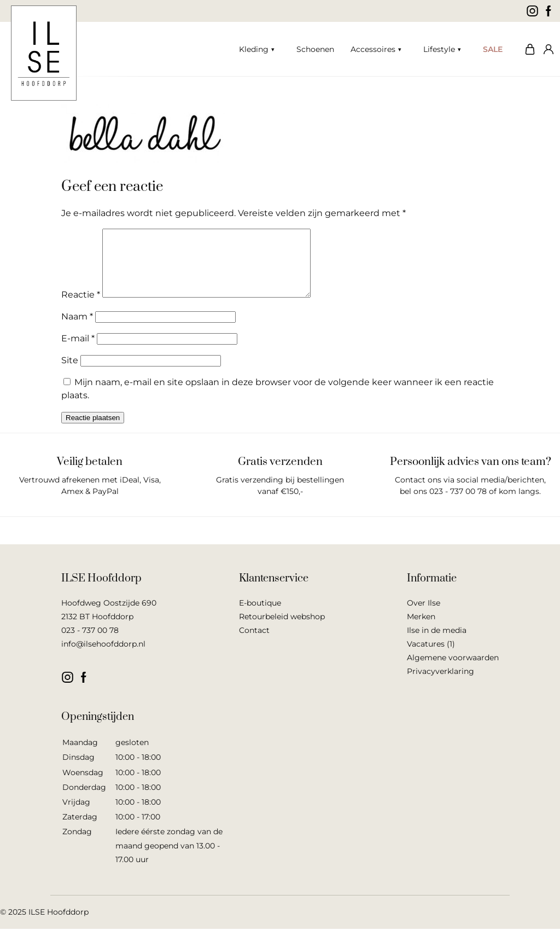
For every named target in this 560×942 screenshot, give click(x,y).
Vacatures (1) (431, 657)
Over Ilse (424, 616)
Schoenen (315, 49)
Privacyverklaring (441, 684)
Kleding (254, 49)
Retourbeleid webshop (282, 630)
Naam (77, 330)
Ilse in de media (437, 643)
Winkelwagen (527, 49)
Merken (421, 630)
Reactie (81, 308)
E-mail (78, 351)
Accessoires (373, 49)
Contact (254, 643)
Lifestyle (439, 49)
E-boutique (260, 616)
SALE (493, 49)
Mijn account (546, 49)
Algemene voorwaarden (453, 671)
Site (70, 373)
